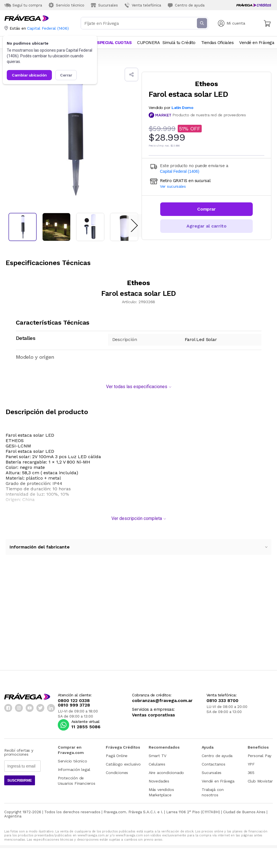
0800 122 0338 (74, 698)
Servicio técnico (72, 758)
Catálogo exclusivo (123, 761)
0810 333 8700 (222, 698)
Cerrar (66, 75)
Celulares (157, 761)
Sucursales (212, 770)
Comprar (206, 209)
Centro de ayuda (217, 753)
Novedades (159, 778)
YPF (251, 761)
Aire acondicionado (166, 770)
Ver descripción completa (139, 516)
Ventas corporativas (153, 712)
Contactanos (214, 761)
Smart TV (158, 753)
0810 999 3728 (74, 702)
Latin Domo (183, 108)
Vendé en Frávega (218, 778)
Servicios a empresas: (153, 707)
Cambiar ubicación (29, 75)
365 (251, 770)
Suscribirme (20, 778)
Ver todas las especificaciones (139, 384)
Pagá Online (117, 753)
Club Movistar (260, 778)
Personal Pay (260, 753)
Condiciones (117, 770)
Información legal (74, 767)
